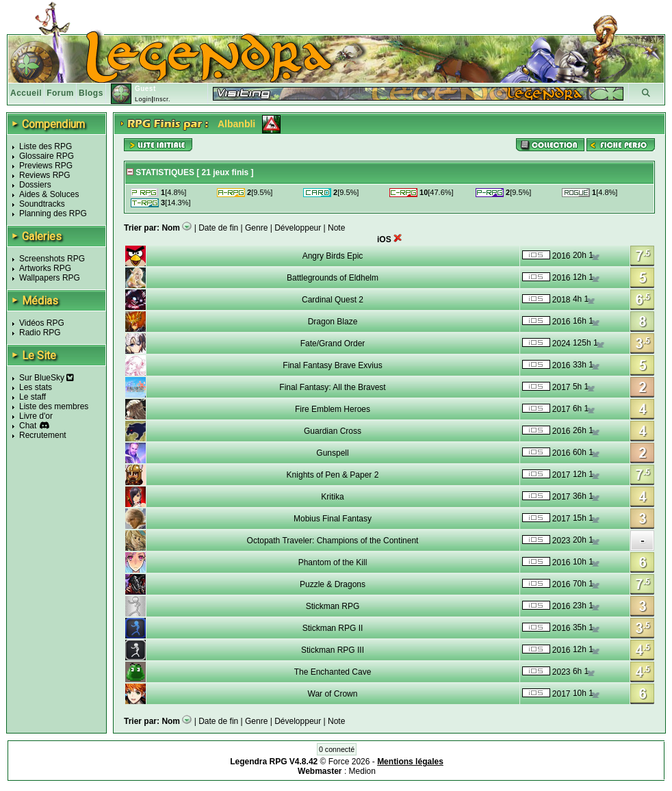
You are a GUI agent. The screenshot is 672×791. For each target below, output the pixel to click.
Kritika (332, 497)
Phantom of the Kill (333, 562)
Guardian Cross (333, 431)
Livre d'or (36, 416)
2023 (561, 541)
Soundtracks (42, 204)
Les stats (36, 387)
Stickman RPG (333, 606)
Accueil (26, 93)
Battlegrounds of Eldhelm (333, 278)
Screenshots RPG (52, 259)
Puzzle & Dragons (333, 584)
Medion (362, 771)
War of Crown (333, 694)
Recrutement (43, 435)
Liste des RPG (46, 146)
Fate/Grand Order (333, 343)
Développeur (298, 228)
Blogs (91, 93)
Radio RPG (40, 333)
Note (336, 228)
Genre (256, 228)
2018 (561, 300)
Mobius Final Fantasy (333, 519)
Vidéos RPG (42, 323)
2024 (561, 343)
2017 (561, 387)
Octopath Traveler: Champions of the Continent (333, 541)
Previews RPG (46, 166)
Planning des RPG (53, 213)
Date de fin (218, 228)
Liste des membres (54, 406)
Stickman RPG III (333, 650)
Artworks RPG (45, 268)
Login (143, 99)
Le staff (33, 397)
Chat (28, 426)
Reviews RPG (45, 175)
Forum (60, 93)
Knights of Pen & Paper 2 (333, 475)
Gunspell (332, 453)
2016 (561, 256)
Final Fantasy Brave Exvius (332, 365)
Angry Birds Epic (333, 256)
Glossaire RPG (47, 156)
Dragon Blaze (333, 322)
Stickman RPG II (333, 628)
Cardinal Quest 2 (333, 300)
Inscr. (162, 99)
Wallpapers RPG (50, 278)
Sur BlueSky (47, 378)
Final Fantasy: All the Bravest (332, 387)
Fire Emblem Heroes (333, 409)
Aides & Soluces (49, 194)
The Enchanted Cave (333, 672)
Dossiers (35, 185)
